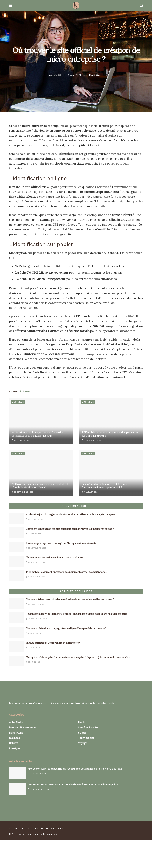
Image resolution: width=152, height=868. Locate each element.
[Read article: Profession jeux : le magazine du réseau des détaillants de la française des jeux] (41, 421)
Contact (14, 829)
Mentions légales (52, 829)
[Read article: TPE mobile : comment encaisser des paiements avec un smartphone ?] (111, 421)
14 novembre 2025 (36, 548)
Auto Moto (16, 722)
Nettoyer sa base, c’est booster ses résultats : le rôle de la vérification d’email (41, 486)
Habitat (14, 743)
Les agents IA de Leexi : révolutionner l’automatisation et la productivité (104, 486)
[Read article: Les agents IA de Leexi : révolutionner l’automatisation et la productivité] (111, 473)
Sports (82, 733)
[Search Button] (141, 6)
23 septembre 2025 (22, 492)
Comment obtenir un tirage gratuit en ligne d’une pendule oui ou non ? (66, 628)
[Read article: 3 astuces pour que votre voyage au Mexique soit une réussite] (16, 547)
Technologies (86, 738)
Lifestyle (14, 748)
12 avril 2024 (33, 633)
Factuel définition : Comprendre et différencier (53, 643)
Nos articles (30, 829)
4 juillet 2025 (90, 492)
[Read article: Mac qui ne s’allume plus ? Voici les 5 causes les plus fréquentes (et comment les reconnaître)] (16, 661)
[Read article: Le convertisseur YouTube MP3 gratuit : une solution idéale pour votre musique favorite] (16, 618)
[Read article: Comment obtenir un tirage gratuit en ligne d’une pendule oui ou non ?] (16, 632)
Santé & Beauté (88, 727)
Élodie (57, 75)
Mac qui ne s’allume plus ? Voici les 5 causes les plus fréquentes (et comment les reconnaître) (79, 657)
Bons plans (16, 733)
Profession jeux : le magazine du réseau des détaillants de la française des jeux (38, 434)
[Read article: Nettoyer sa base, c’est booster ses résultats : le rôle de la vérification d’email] (41, 473)
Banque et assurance (22, 727)
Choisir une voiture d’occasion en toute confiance (55, 558)
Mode (82, 722)
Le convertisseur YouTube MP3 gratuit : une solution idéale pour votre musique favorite (76, 614)
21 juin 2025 (33, 662)
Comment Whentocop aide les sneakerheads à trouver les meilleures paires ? (70, 529)
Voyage (82, 743)
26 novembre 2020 (36, 619)
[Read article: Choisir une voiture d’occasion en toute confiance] (16, 561)
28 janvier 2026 (21, 440)
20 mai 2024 (33, 647)
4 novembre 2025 (92, 440)
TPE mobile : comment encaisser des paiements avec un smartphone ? (66, 572)
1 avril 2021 (74, 75)
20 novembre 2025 (36, 534)
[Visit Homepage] (76, 6)
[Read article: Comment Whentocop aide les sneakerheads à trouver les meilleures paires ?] (16, 533)
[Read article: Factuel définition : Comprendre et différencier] (16, 647)
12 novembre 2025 (36, 562)
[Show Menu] (11, 6)
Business (94, 75)
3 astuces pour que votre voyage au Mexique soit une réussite (61, 543)
